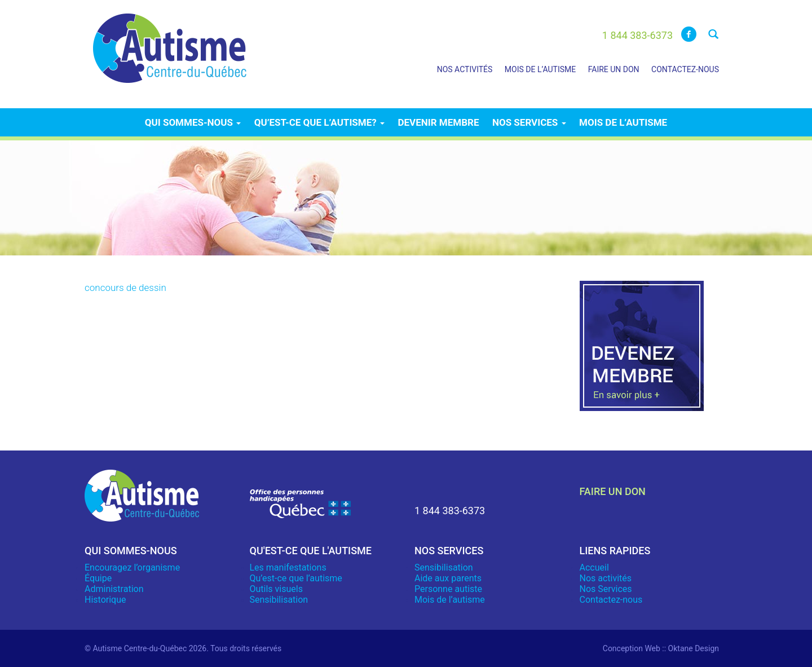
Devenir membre (438, 122)
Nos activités (465, 69)
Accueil (594, 567)
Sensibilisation (279, 600)
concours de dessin (125, 288)
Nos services (529, 122)
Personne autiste (448, 589)
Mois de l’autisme (540, 69)
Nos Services (606, 589)
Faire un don (614, 69)
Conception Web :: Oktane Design (661, 648)
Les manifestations (288, 567)
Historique (105, 600)
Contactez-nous (685, 69)
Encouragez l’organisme (132, 567)
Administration (114, 589)
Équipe (98, 578)
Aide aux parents (448, 578)
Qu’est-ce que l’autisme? (319, 122)
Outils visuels (276, 589)
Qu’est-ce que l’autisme (296, 578)
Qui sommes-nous (193, 122)
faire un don (613, 491)
